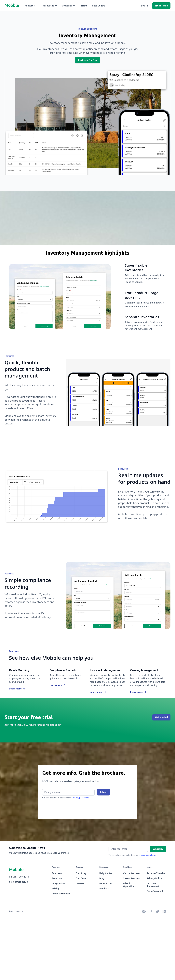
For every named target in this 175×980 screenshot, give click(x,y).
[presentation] (64, 808)
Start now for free (87, 60)
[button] (31, 6)
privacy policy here (147, 855)
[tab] (143, 273)
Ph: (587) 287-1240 (19, 877)
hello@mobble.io (18, 882)
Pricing (84, 6)
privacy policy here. (81, 798)
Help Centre (99, 6)
